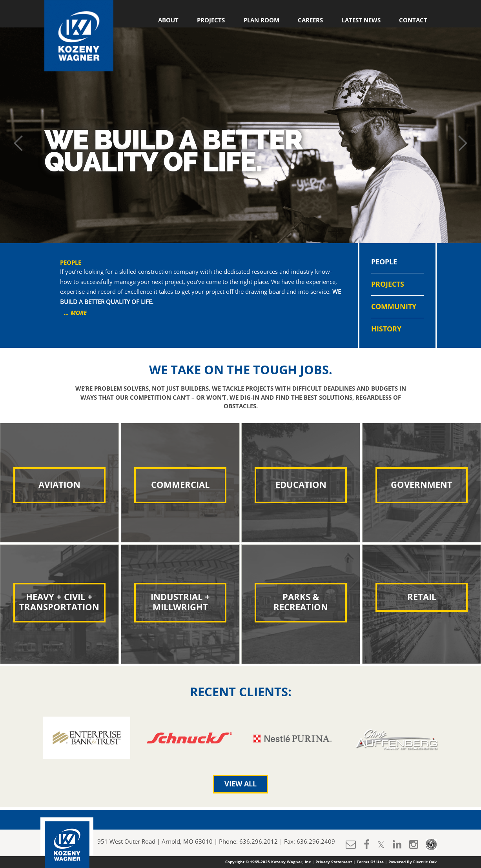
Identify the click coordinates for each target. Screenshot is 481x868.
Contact (413, 20)
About (168, 20)
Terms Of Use (370, 862)
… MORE (75, 313)
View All (240, 784)
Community (394, 307)
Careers (310, 20)
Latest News (361, 20)
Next (462, 143)
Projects (211, 20)
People (384, 262)
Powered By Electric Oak (413, 862)
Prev (19, 143)
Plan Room (261, 20)
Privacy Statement (334, 862)
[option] (87, 738)
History (386, 329)
